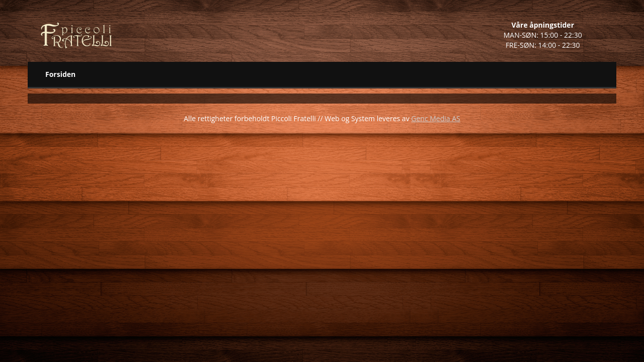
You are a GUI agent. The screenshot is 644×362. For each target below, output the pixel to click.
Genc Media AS (435, 118)
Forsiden (60, 74)
